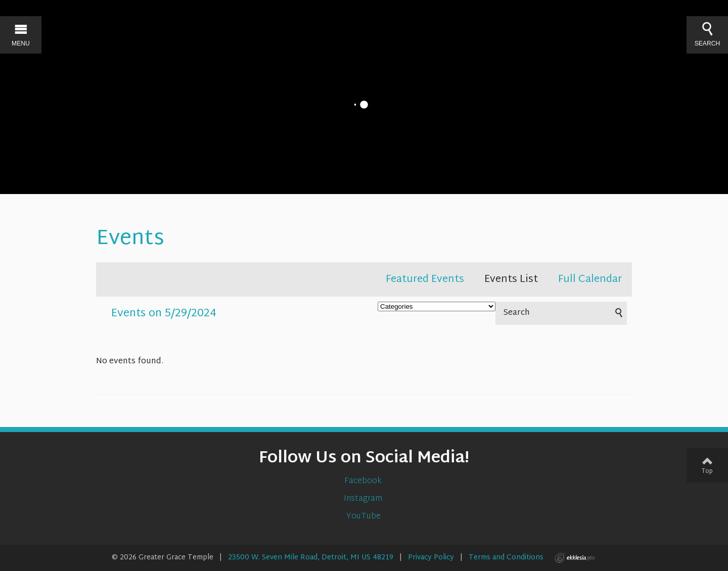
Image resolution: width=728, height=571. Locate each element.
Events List (511, 279)
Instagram (364, 499)
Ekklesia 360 (575, 558)
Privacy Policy (431, 558)
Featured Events (425, 279)
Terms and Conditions (506, 558)
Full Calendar (590, 279)
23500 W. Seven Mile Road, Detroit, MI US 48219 (311, 558)
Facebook (364, 481)
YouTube (364, 517)
